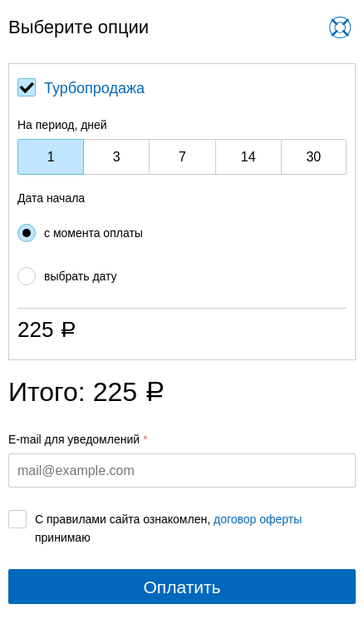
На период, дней (62, 125)
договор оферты (258, 519)
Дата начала (51, 198)
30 (313, 157)
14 (248, 157)
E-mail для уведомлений (74, 439)
